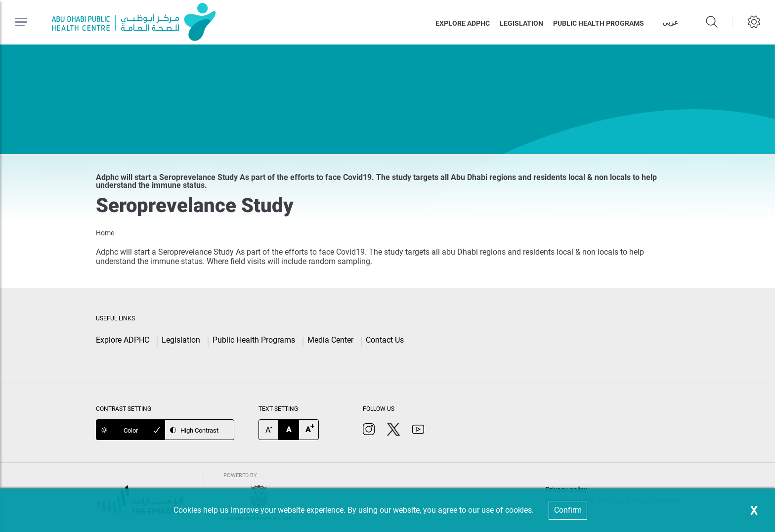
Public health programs (599, 23)
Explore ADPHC (463, 23)
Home (105, 233)
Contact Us (385, 340)
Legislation (521, 23)
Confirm (568, 510)
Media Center (330, 340)
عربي (670, 22)
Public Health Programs (254, 340)
